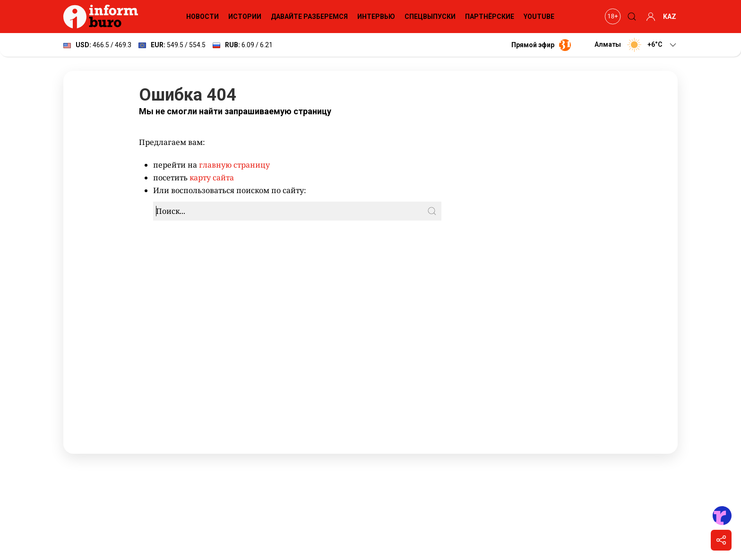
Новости (202, 17)
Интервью (376, 17)
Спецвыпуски (430, 17)
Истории (245, 17)
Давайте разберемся (309, 17)
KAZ (670, 17)
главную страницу (234, 165)
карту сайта (212, 178)
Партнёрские (490, 17)
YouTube (539, 17)
